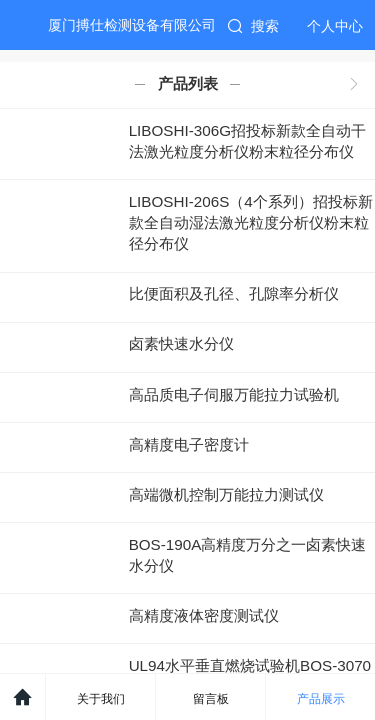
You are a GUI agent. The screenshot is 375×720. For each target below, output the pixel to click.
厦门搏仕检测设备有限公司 (132, 25)
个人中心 (335, 26)
